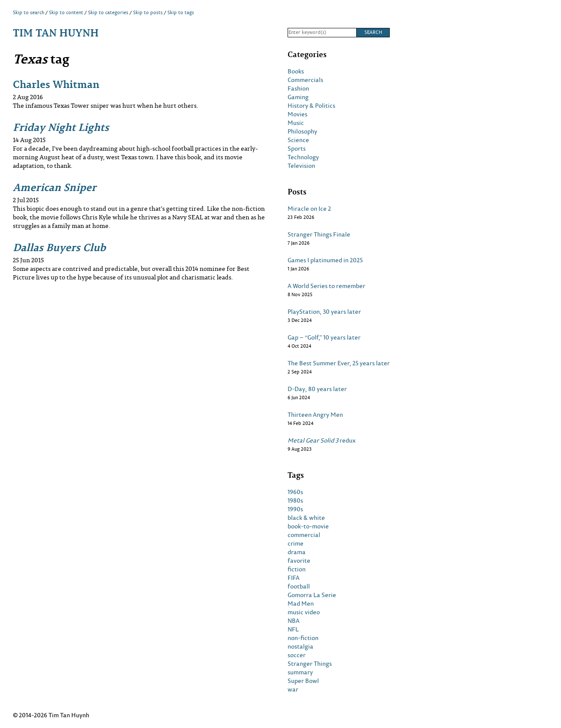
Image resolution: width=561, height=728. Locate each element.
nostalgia (300, 646)
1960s (295, 492)
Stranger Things (310, 664)
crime (296, 543)
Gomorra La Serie (312, 595)
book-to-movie (308, 526)
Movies (297, 114)
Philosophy (302, 131)
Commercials (305, 80)
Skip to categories (108, 12)
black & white (306, 518)
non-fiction (303, 638)
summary (300, 672)
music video (304, 612)
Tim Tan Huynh (56, 32)
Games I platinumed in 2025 (325, 260)
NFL (293, 629)
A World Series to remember (326, 286)
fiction (297, 569)
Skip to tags (181, 12)
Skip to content (66, 12)
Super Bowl (303, 681)
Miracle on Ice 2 (309, 209)
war (293, 689)
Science (298, 140)
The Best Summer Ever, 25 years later (339, 363)
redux (322, 440)
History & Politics (311, 106)
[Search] (322, 33)
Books (296, 71)
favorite (299, 561)
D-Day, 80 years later (317, 389)
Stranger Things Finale (319, 234)
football (299, 586)
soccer (297, 655)
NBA (294, 621)
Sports (297, 149)
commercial (304, 535)
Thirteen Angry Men (315, 415)
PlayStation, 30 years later (324, 312)
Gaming (298, 97)
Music (296, 123)
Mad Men (301, 604)
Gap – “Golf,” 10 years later (324, 337)
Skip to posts (148, 12)
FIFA (294, 578)
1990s (295, 509)
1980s (295, 500)
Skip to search (29, 12)
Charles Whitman (56, 84)
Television (301, 166)
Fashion (298, 88)
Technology (303, 157)
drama (297, 552)
